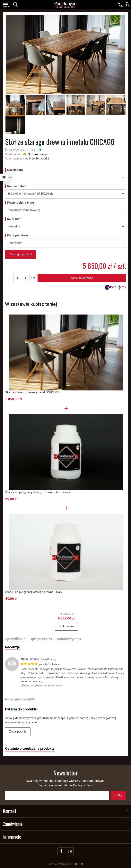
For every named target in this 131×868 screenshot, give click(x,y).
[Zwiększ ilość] (9, 278)
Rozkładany (15, 170)
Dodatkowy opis (68, 639)
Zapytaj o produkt (21, 254)
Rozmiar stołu (17, 186)
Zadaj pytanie (18, 732)
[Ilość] (17, 278)
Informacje (65, 837)
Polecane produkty (20, 699)
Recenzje (12, 647)
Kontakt (65, 811)
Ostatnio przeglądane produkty (30, 748)
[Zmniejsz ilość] (25, 278)
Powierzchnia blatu (21, 203)
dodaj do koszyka (82, 278)
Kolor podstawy (18, 235)
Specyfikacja (15, 639)
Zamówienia (65, 824)
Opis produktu (41, 639)
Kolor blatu (15, 219)
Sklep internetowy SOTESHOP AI (66, 864)
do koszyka (66, 626)
